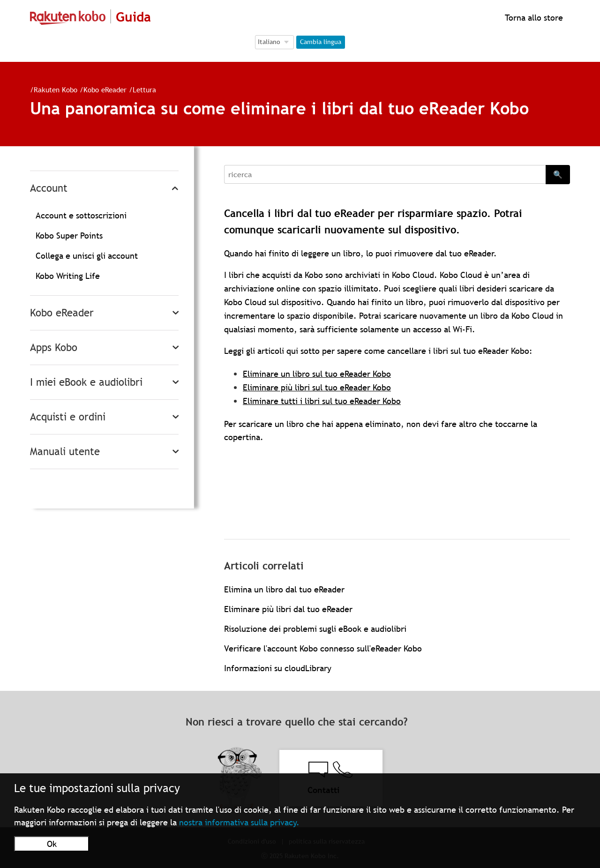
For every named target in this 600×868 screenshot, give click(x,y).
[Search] (385, 174)
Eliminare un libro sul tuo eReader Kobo (317, 374)
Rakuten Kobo (56, 90)
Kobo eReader (105, 90)
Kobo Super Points (69, 236)
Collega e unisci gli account (87, 256)
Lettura (144, 90)
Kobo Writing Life (68, 276)
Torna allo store (533, 18)
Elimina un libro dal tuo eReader (284, 589)
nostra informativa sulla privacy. (239, 822)
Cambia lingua (321, 42)
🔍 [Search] (558, 174)
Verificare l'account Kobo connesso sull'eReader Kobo (323, 648)
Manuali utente (65, 452)
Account (49, 188)
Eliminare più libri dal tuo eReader (288, 609)
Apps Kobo (54, 348)
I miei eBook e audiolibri (86, 382)
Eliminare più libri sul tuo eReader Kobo (317, 387)
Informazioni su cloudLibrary (278, 668)
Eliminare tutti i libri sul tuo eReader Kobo (322, 401)
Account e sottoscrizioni (81, 215)
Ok (52, 844)
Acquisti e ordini (68, 417)
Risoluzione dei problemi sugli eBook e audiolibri (315, 629)
